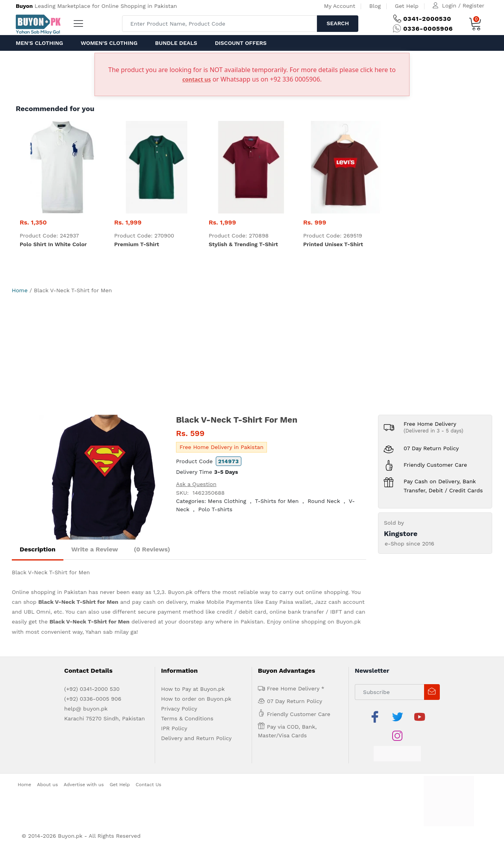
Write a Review (95, 549)
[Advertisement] (252, 356)
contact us (197, 79)
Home (20, 290)
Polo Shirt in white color (53, 244)
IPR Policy (174, 728)
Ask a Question (196, 484)
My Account (340, 6)
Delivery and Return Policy (196, 738)
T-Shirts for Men (277, 501)
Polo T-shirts (216, 509)
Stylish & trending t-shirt (243, 244)
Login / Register (463, 6)
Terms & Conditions (187, 718)
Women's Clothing (109, 43)
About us (47, 785)
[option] (102, 477)
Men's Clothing (39, 43)
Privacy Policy (179, 709)
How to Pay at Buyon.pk (193, 689)
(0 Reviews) (152, 549)
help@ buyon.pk (86, 709)
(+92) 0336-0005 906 (93, 699)
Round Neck (324, 501)
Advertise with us (84, 785)
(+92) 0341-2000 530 (92, 689)
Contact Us (149, 785)
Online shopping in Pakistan (49, 592)
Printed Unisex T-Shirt (333, 244)
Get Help (407, 6)
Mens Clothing (227, 501)
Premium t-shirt (137, 244)
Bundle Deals (176, 43)
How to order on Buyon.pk (196, 699)
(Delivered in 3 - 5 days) (434, 431)
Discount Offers (241, 43)
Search (338, 23)
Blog (375, 6)
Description (38, 549)
